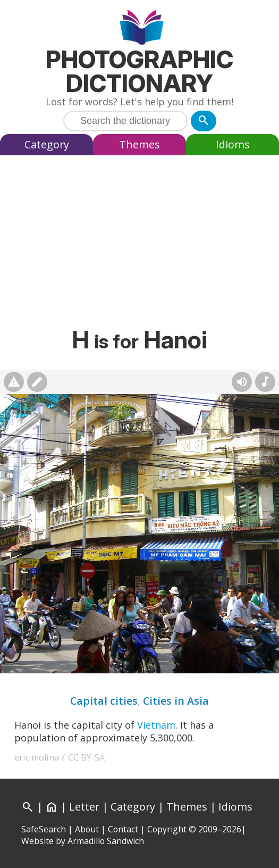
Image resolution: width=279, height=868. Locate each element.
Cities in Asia (176, 701)
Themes (139, 144)
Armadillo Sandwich (106, 841)
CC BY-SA (86, 757)
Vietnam (156, 725)
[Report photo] (14, 382)
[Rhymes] (265, 382)
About (87, 829)
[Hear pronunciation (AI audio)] (242, 382)
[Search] (204, 121)
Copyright (167, 829)
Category (47, 144)
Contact (123, 829)
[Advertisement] (139, 240)
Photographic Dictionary (139, 71)
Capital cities (104, 701)
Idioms (233, 144)
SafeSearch (44, 829)
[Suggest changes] (37, 382)
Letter (84, 807)
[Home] (52, 807)
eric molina (37, 757)
